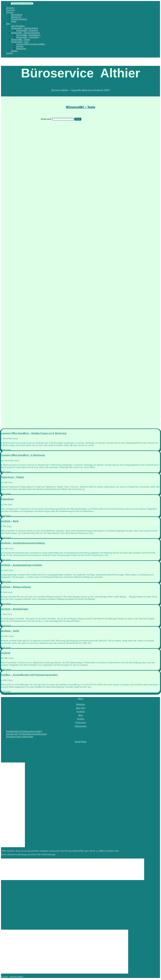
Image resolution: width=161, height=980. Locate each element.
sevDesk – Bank (10, 521)
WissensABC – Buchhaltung (28, 35)
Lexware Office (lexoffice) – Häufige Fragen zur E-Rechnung (34, 433)
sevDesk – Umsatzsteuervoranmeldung (23, 543)
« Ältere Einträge (9, 694)
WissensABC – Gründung (27, 30)
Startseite (10, 8)
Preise (14, 21)
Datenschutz (81, 726)
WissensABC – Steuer (21, 40)
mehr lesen (6, 450)
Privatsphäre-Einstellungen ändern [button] (24, 731)
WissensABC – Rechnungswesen (25, 33)
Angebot (10, 12)
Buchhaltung (17, 15)
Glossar (14, 51)
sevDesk (20, 46)
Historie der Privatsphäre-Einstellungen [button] (26, 734)
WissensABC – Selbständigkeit (24, 28)
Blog (8, 24)
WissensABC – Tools (20, 42)
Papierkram (21, 49)
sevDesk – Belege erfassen (16, 587)
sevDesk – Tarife (10, 631)
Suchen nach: (46, 119)
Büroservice (16, 17)
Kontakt (9, 53)
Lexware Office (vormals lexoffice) (31, 44)
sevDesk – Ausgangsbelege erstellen (22, 565)
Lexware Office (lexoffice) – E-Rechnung (23, 455)
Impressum (81, 723)
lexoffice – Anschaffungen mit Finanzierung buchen (29, 675)
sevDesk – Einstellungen (15, 609)
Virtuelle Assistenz (19, 19)
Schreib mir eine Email (22, 4)
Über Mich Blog (18, 26)
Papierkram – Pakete (13, 477)
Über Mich (11, 10)
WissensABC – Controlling (27, 37)
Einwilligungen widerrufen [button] (20, 737)
